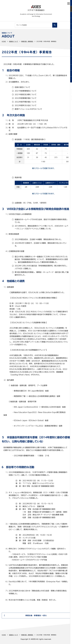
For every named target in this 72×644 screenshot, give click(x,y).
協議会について (14, 41)
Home (4, 41)
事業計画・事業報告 (27, 41)
